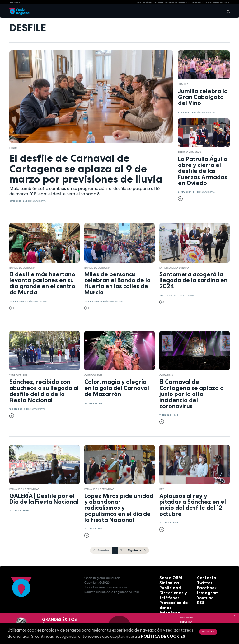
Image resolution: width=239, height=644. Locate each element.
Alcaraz (225, 2)
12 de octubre (18, 375)
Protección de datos (176, 601)
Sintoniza (167, 582)
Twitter (203, 582)
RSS (200, 601)
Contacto (205, 577)
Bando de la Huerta (22, 268)
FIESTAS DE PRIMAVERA (164, 2)
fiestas (13, 148)
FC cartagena (212, 2)
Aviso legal (168, 606)
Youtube (204, 596)
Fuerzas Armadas (189, 152)
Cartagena (166, 375)
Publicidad (168, 587)
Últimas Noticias (183, 2)
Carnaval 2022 (93, 375)
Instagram (205, 592)
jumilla (183, 84)
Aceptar (208, 632)
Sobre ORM (168, 577)
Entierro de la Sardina (174, 268)
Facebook (205, 587)
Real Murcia (198, 2)
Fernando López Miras (24, 489)
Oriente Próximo (145, 2)
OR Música (186, 622)
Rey (162, 489)
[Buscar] (227, 11)
